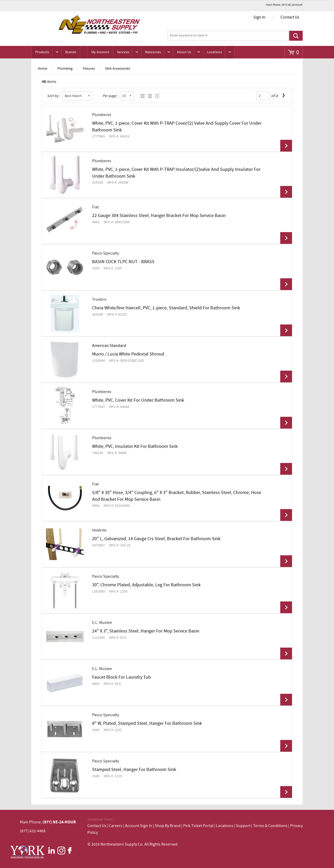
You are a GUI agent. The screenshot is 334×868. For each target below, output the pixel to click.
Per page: (110, 96)
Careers (116, 826)
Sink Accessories (118, 69)
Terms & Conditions (270, 826)
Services (123, 52)
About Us (184, 52)
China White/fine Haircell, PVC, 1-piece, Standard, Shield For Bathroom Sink (166, 308)
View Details (286, 146)
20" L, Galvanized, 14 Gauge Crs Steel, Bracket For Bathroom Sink (156, 539)
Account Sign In (139, 826)
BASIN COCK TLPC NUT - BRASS (123, 262)
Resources (153, 52)
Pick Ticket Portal (198, 826)
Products (42, 52)
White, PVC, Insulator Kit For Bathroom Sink (135, 447)
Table (156, 96)
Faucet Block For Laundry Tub (121, 677)
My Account (100, 52)
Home (43, 69)
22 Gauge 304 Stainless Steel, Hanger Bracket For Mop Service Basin (159, 216)
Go (296, 36)
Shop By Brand (168, 826)
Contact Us (290, 17)
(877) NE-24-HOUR (59, 822)
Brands (71, 52)
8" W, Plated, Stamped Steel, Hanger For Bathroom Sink (147, 724)
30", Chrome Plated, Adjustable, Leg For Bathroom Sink (146, 585)
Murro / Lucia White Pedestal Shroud (128, 354)
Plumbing (65, 69)
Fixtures (89, 69)
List (149, 96)
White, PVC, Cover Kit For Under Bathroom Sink (138, 400)
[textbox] (228, 36)
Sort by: (53, 96)
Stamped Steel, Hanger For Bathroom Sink (134, 770)
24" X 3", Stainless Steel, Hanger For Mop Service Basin (146, 631)
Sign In (259, 17)
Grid (141, 96)
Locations (214, 52)
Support (243, 826)
